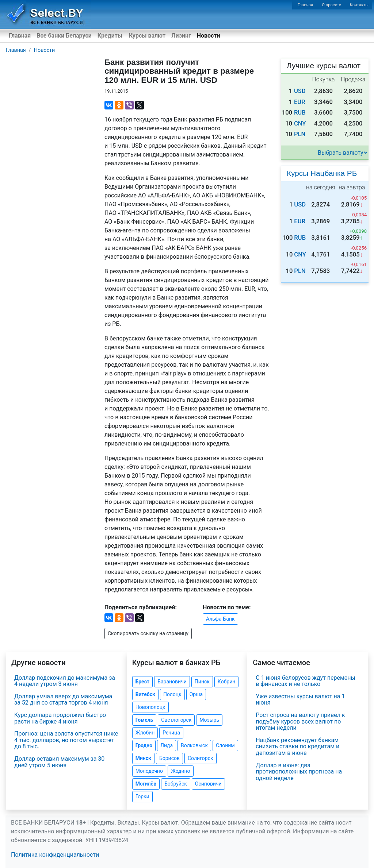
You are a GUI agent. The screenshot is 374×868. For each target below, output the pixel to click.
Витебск (145, 694)
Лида (167, 745)
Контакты (359, 5)
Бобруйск (176, 784)
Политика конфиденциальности (55, 855)
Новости (209, 36)
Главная (306, 5)
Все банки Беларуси (64, 36)
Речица (171, 733)
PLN (300, 134)
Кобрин (226, 682)
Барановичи (172, 682)
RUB (300, 113)
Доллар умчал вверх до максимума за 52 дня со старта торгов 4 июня (63, 700)
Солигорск (201, 758)
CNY (300, 124)
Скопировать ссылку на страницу (148, 633)
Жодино (181, 771)
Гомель (144, 720)
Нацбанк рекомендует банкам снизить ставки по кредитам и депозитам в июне (297, 747)
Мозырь (209, 720)
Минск (143, 758)
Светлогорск (176, 720)
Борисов (169, 758)
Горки (142, 796)
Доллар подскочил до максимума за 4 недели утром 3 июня (65, 681)
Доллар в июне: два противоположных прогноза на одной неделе (299, 772)
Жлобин (145, 733)
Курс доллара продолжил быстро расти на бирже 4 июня (60, 718)
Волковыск (194, 745)
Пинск (202, 682)
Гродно (144, 745)
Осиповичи (208, 784)
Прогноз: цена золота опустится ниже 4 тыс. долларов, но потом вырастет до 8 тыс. (66, 740)
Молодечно (149, 771)
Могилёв (146, 784)
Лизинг (181, 36)
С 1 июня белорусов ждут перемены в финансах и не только (306, 681)
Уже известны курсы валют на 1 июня (300, 700)
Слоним (225, 745)
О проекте (331, 5)
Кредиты (110, 36)
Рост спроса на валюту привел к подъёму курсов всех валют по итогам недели (300, 721)
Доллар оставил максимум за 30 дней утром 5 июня (59, 762)
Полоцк (172, 694)
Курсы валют (147, 36)
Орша (196, 694)
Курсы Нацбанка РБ (322, 173)
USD (300, 91)
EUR (300, 102)
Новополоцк (150, 707)
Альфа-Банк (220, 619)
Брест (142, 682)
